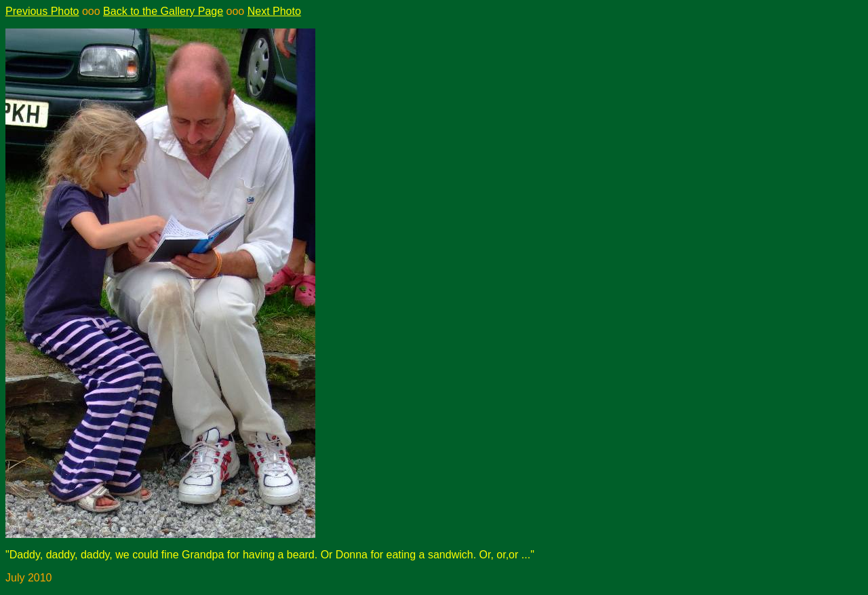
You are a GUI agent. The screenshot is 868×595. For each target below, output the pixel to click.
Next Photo (274, 11)
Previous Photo (42, 11)
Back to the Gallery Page (163, 11)
